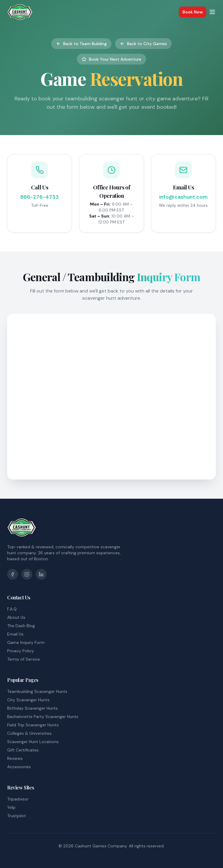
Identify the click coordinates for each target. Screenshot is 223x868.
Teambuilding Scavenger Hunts (37, 691)
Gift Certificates (23, 750)
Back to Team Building (81, 44)
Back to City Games (143, 44)
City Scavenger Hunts (28, 700)
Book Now (193, 12)
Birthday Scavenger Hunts (32, 708)
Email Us (15, 634)
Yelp (11, 807)
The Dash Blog (21, 626)
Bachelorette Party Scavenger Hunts (43, 717)
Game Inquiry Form (26, 642)
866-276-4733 (40, 197)
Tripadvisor (18, 799)
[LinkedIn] (41, 574)
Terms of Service (24, 659)
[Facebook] (13, 574)
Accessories (19, 767)
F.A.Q (12, 609)
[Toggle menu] (212, 12)
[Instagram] (27, 574)
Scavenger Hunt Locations (33, 742)
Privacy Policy (21, 651)
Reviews (15, 758)
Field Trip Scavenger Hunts (33, 725)
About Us (16, 617)
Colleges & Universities (29, 733)
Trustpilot (17, 816)
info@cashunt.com (183, 197)
